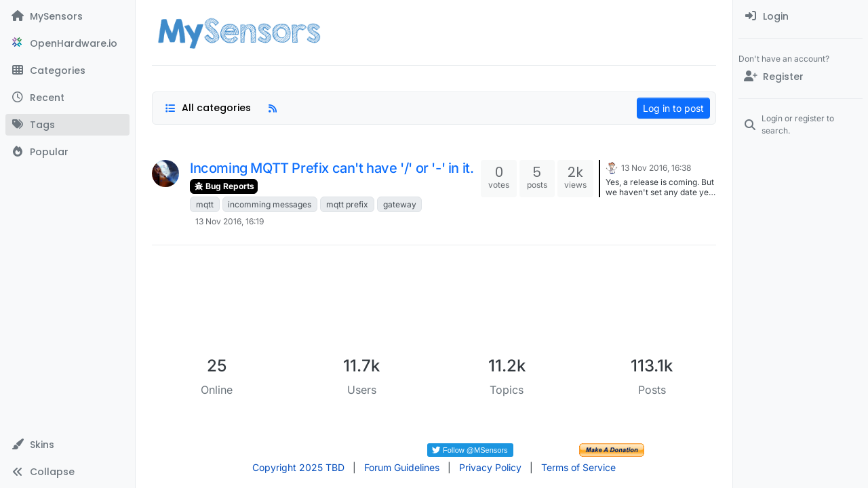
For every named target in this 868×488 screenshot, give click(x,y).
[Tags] (67, 125)
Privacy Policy (490, 467)
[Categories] (67, 70)
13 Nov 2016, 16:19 (230, 221)
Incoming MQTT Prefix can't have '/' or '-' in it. (332, 168)
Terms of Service (578, 467)
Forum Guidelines (402, 467)
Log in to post (673, 108)
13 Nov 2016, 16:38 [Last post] (656, 168)
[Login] (801, 16)
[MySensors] (67, 16)
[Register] (801, 77)
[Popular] (67, 152)
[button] (67, 445)
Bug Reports (224, 186)
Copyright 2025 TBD (298, 467)
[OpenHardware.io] (67, 43)
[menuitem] (801, 16)
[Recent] (67, 98)
